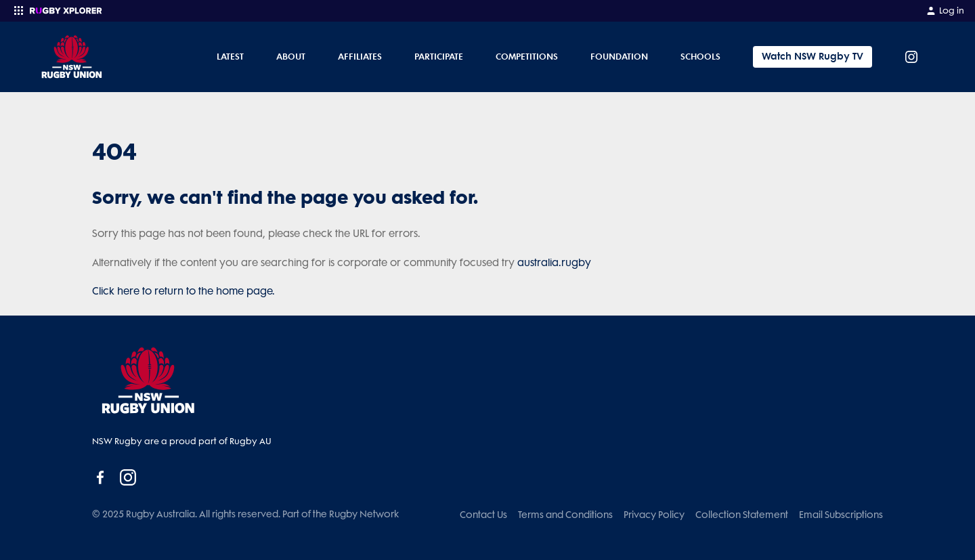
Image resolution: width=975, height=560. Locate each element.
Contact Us (483, 515)
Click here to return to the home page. (183, 291)
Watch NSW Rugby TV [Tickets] (812, 57)
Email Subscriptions (841, 515)
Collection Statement (742, 515)
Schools (700, 56)
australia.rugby (554, 263)
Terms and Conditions (565, 515)
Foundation (619, 56)
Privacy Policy (654, 515)
